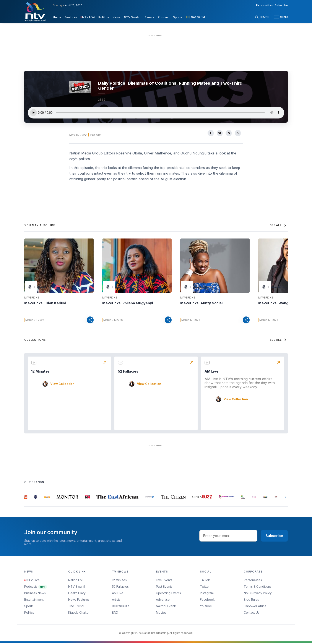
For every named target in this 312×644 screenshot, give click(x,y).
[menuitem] (57, 17)
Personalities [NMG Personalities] (264, 5)
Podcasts (36, 587)
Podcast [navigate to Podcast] (164, 17)
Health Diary (77, 594)
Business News (35, 594)
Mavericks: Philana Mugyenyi (128, 303)
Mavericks (32, 298)
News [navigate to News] (116, 17)
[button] (279, 17)
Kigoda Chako (78, 613)
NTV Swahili (77, 587)
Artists (116, 600)
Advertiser (163, 600)
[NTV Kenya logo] (35, 12)
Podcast (96, 135)
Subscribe (274, 537)
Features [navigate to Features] (71, 17)
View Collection (62, 384)
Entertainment (34, 600)
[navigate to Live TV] (88, 17)
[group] (26, 498)
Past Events (164, 587)
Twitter (205, 587)
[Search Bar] (263, 17)
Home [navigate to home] (57, 17)
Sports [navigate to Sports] (177, 17)
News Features (79, 600)
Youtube (206, 607)
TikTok (205, 581)
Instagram (207, 594)
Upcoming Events (168, 594)
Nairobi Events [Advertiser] (166, 607)
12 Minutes (40, 372)
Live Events (164, 581)
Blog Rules (251, 600)
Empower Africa (255, 607)
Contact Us (252, 613)
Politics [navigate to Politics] (104, 17)
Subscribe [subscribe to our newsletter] (281, 5)
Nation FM (75, 581)
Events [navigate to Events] (149, 17)
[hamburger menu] (276, 17)
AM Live (211, 372)
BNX (115, 613)
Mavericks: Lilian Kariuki (45, 303)
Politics (29, 613)
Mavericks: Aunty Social (201, 303)
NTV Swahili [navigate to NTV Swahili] (133, 17)
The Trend (76, 607)
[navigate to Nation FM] (195, 17)
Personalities (253, 581)
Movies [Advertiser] (161, 613)
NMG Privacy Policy (258, 594)
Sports (29, 607)
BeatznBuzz (121, 607)
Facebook (207, 600)
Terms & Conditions (258, 587)
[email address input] (228, 537)
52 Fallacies (128, 372)
